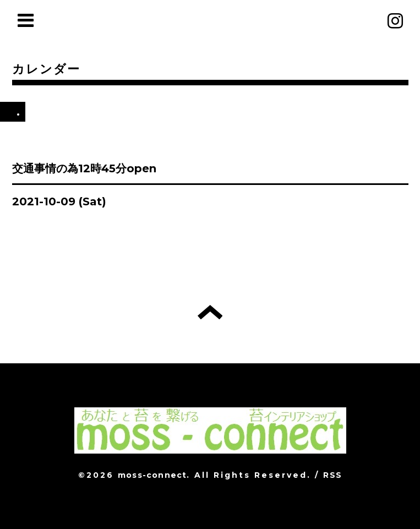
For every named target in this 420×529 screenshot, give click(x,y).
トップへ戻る (210, 312)
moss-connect (152, 475)
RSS (332, 475)
